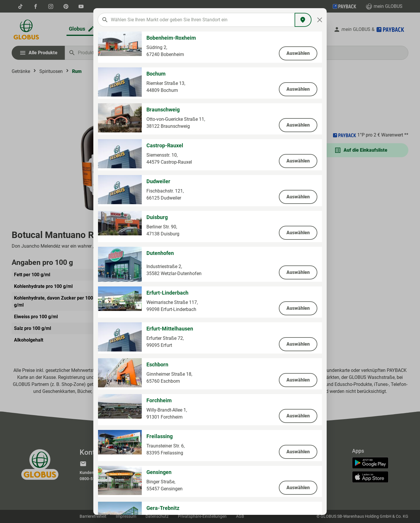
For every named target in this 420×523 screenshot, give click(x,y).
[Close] (320, 20)
